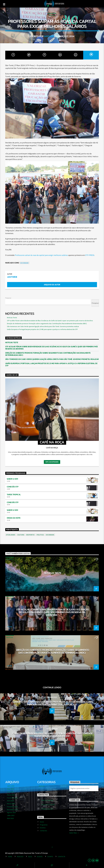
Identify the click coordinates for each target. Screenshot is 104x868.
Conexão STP (13, 487)
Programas (44, 825)
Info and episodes (52, 462)
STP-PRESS (90, 255)
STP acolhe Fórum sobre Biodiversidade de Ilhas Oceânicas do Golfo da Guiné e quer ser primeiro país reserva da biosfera (50, 321)
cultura (21, 535)
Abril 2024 (10, 801)
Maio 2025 (10, 789)
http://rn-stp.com (47, 800)
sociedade (24, 263)
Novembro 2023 (13, 810)
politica (40, 535)
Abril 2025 (10, 792)
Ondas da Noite (14, 518)
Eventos (43, 828)
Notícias (52, 15)
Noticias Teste (12, 318)
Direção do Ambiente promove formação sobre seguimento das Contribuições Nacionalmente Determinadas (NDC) (47, 323)
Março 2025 (11, 795)
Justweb (49, 36)
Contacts (61, 857)
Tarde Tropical (14, 494)
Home (42, 822)
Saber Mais (74, 833)
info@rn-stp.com (47, 809)
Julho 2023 (11, 815)
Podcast (20, 857)
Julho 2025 (11, 786)
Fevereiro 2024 (12, 807)
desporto (30, 535)
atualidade (11, 535)
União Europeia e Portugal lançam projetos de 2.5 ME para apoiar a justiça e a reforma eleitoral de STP (42, 329)
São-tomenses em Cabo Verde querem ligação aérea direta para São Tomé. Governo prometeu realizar (43, 326)
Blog (30, 857)
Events (40, 857)
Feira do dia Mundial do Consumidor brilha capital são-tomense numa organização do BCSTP (53, 735)
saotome (10, 587)
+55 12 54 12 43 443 (48, 805)
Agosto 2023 (11, 812)
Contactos (43, 831)
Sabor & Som (12, 479)
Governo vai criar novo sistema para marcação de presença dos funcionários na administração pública (53, 703)
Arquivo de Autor (52, 285)
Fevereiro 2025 (12, 798)
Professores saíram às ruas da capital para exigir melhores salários (41, 255)
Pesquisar (8, 298)
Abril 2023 (10, 818)
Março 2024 (11, 804)
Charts (50, 857)
